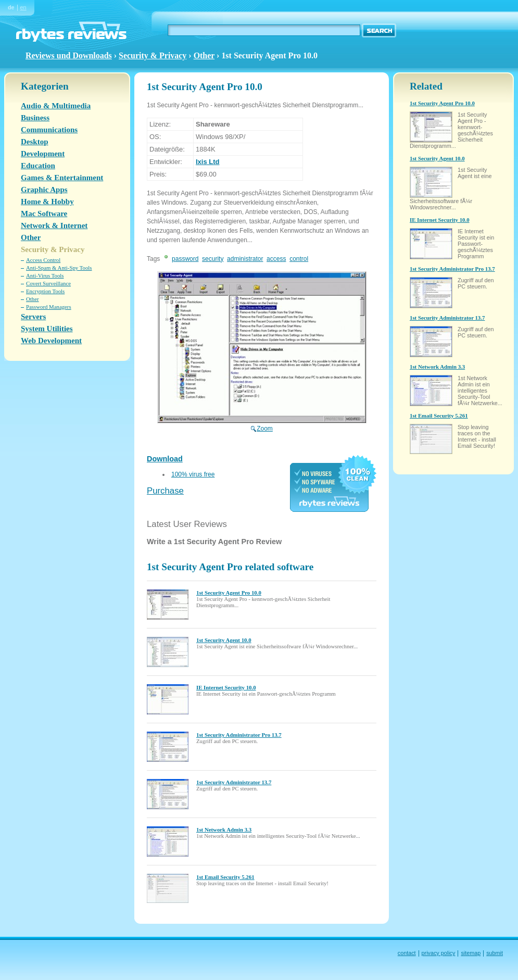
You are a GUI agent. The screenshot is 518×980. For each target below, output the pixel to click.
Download (165, 459)
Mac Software (44, 213)
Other (204, 55)
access (276, 259)
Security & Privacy (153, 55)
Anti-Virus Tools (45, 275)
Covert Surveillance (48, 283)
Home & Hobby (47, 202)
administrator (245, 259)
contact (407, 953)
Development (43, 154)
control (299, 259)
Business (35, 118)
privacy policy (439, 953)
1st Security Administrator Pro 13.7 (239, 735)
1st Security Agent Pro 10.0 (229, 593)
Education (38, 166)
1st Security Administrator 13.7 (234, 782)
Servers (33, 317)
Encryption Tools (45, 291)
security (213, 259)
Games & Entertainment (62, 178)
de (11, 7)
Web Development (51, 341)
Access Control (43, 260)
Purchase (165, 491)
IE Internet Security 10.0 (226, 687)
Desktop (35, 142)
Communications (49, 130)
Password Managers (49, 307)
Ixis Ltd (208, 162)
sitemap (471, 953)
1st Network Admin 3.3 (224, 830)
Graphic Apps (44, 190)
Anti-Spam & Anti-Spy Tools (59, 268)
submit (495, 953)
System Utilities (47, 329)
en (23, 7)
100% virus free (193, 474)
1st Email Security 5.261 (225, 877)
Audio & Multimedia (56, 106)
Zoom (262, 425)
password (185, 259)
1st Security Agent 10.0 (224, 640)
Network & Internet (54, 225)
